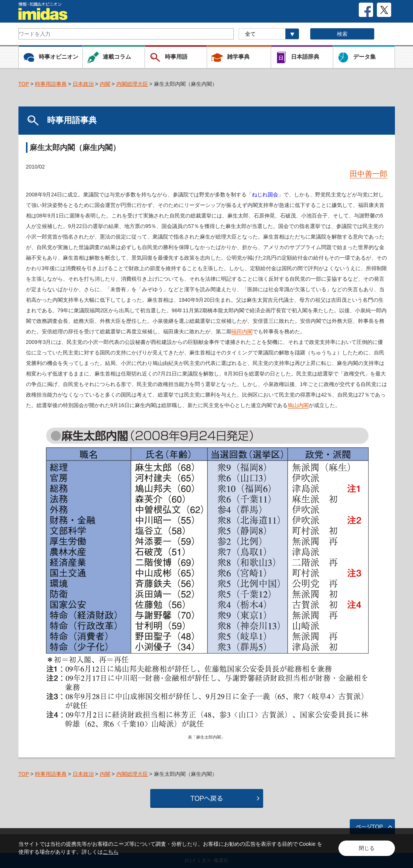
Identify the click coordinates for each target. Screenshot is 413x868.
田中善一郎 (369, 174)
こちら (111, 852)
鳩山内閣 (298, 405)
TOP (24, 84)
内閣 (105, 84)
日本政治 (83, 84)
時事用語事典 (51, 84)
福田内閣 (242, 331)
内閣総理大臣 (132, 84)
